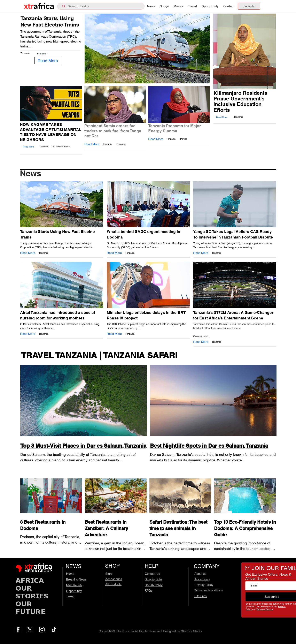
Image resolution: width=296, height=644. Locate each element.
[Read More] (48, 61)
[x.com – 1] (30, 630)
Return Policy (154, 585)
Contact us (152, 574)
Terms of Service (265, 609)
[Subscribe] (249, 6)
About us (200, 574)
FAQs (149, 590)
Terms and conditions (209, 590)
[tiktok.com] (54, 630)
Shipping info (153, 579)
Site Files (201, 596)
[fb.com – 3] (18, 630)
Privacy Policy (204, 585)
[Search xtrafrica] (102, 6)
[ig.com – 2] (42, 630)
